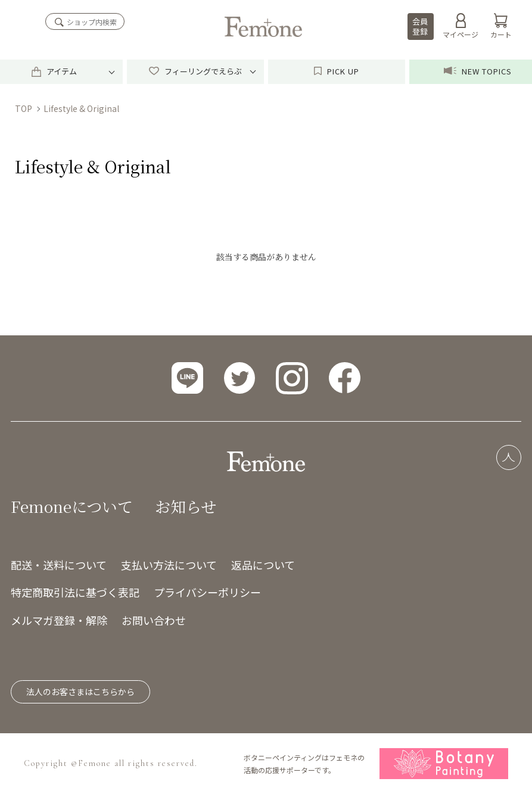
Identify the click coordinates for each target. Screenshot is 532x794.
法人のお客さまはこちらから (80, 692)
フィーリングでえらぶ (195, 71)
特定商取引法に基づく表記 (75, 592)
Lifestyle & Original (81, 108)
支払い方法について (169, 565)
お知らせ (186, 506)
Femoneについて (72, 506)
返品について (263, 565)
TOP (24, 108)
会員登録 (420, 26)
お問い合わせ (154, 620)
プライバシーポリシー (207, 592)
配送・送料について (59, 565)
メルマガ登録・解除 (59, 620)
